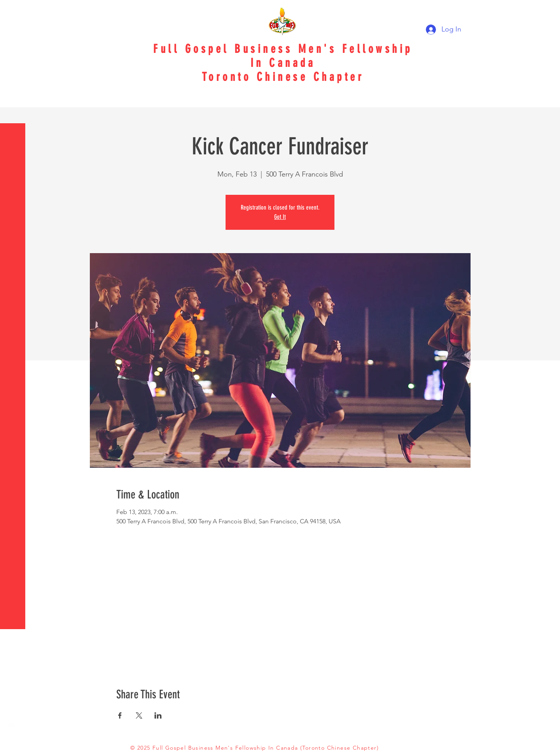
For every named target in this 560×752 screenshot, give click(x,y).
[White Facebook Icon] (12, 694)
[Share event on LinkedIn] (158, 715)
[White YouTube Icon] (12, 709)
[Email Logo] (12, 725)
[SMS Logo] (12, 740)
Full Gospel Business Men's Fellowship (283, 49)
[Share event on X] (139, 715)
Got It (280, 217)
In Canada (283, 63)
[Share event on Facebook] (120, 715)
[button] (13, 11)
